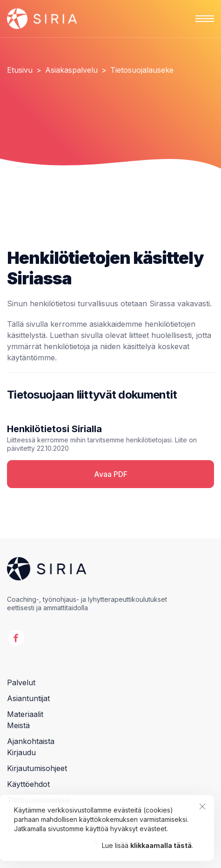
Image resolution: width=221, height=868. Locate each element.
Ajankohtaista (31, 741)
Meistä (18, 725)
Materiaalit (25, 714)
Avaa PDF (111, 474)
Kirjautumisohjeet (37, 768)
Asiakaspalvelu (71, 70)
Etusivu (20, 70)
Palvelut (21, 682)
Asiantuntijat (28, 698)
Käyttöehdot (28, 784)
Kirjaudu (21, 752)
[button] (205, 19)
